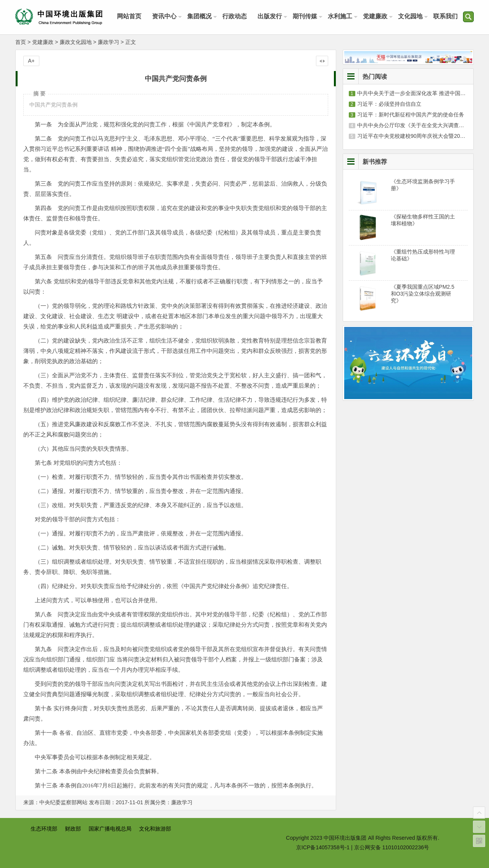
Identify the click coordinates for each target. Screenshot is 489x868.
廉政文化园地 (76, 42)
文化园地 (410, 16)
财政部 (73, 829)
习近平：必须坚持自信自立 (389, 104)
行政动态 (235, 16)
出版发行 (270, 16)
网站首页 (129, 16)
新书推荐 (375, 162)
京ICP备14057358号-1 (323, 847)
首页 (21, 42)
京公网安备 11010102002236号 (392, 847)
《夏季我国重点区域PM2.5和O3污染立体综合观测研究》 (423, 294)
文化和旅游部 (155, 829)
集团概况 (199, 16)
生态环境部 (44, 829)
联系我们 (445, 16)
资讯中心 (164, 16)
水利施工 (340, 16)
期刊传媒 (305, 16)
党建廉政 (375, 16)
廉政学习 (108, 42)
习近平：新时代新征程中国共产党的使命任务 (411, 115)
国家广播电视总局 (110, 829)
